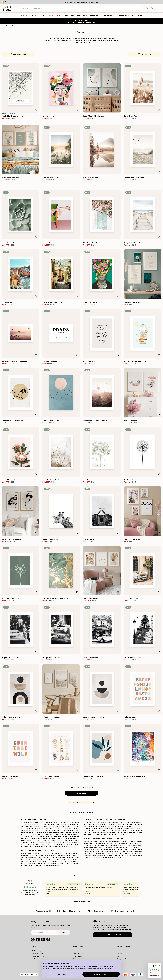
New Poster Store (79, 954)
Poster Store (6, 26)
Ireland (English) (29, 975)
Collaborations (78, 959)
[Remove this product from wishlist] (36, 110)
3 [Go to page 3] (81, 802)
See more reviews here (81, 901)
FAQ (118, 956)
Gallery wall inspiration (40, 959)
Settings (62, 974)
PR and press (78, 956)
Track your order (122, 951)
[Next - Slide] (142, 889)
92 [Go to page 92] (89, 802)
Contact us (120, 954)
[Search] (141, 8)
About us (76, 951)
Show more (82, 793)
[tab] (147, 8)
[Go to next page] (93, 802)
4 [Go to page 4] (85, 802)
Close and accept (101, 974)
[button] (154, 971)
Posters (15, 26)
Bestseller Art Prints (39, 954)
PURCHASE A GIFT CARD (112, 935)
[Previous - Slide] (42, 889)
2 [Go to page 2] (77, 802)
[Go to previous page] (70, 802)
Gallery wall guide (38, 951)
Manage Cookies (122, 959)
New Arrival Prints (38, 956)
